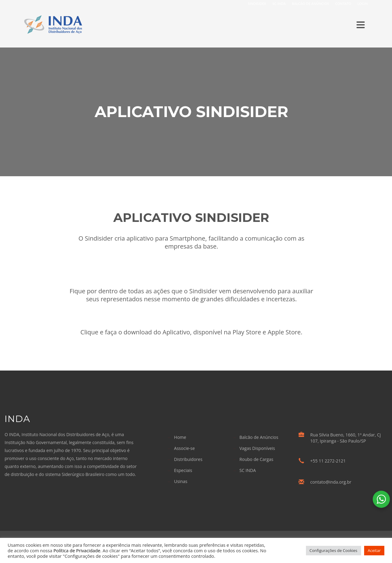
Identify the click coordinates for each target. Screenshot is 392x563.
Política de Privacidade (77, 550)
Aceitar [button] (374, 550)
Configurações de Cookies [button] (334, 550)
